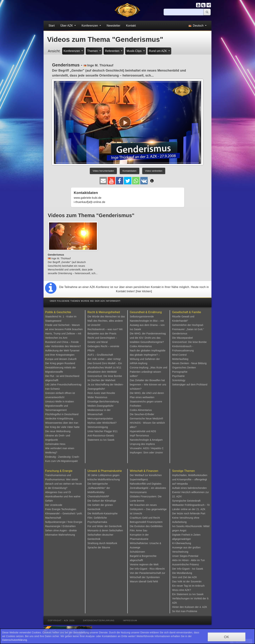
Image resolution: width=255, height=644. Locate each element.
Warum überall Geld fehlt (144, 581)
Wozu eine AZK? (182, 590)
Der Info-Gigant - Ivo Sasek (188, 569)
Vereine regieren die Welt (144, 564)
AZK (195, 577)
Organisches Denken (184, 368)
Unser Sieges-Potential (185, 556)
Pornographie (180, 372)
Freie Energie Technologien (61, 509)
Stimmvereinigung (98, 427)
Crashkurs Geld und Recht (145, 518)
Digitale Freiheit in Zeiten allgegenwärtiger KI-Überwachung (186, 539)
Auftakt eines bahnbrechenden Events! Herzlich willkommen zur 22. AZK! (191, 492)
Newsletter (114, 26)
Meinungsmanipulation (100, 419)
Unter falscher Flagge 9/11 (103, 431)
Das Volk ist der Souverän (187, 581)
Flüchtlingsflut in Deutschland (62, 414)
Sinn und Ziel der (182, 577)
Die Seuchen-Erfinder (142, 414)
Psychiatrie (178, 376)
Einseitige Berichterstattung (103, 402)
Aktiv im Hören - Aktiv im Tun (189, 560)
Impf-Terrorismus (139, 436)
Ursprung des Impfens (142, 444)
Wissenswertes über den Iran (62, 423)
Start (52, 26)
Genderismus (180, 334)
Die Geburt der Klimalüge (102, 501)
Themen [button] (93, 51)
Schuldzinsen (137, 552)
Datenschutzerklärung (99, 620)
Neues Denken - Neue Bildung (189, 363)
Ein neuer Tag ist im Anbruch (188, 586)
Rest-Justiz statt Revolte (101, 393)
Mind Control (179, 355)
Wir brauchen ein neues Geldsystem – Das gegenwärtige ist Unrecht (148, 509)
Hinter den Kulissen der (186, 607)
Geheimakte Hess (55, 444)
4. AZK (203, 607)
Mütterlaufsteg (180, 359)
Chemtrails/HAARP (98, 496)
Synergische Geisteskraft (186, 501)
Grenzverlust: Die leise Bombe (105, 376)
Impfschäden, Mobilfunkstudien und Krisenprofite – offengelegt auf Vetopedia (190, 479)
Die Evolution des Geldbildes (146, 526)
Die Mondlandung (182, 573)
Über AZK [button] (67, 26)
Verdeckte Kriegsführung (59, 419)
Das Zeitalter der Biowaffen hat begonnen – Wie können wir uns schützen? (148, 385)
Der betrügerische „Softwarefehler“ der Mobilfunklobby (99, 488)
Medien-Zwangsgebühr (100, 406)
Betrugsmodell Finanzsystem (146, 522)
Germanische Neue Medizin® (146, 419)
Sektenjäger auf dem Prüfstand (190, 385)
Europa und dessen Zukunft (61, 359)
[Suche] (184, 12)
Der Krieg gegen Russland (60, 363)
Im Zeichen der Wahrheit (101, 380)
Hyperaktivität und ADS (143, 431)
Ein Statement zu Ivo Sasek (188, 594)
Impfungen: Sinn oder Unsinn (146, 453)
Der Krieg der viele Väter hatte (62, 427)
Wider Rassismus (97, 397)
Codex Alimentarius (141, 346)
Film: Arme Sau (139, 530)
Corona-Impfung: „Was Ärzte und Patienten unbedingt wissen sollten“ (148, 372)
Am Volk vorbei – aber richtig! (104, 359)
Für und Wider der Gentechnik (105, 526)
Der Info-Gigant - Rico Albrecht (147, 569)
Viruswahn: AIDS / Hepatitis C (147, 448)
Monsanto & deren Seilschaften (105, 530)
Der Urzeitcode (54, 505)
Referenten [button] (113, 51)
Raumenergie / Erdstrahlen (60, 526)
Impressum (130, 620)
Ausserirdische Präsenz (185, 564)
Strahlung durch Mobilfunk (102, 543)
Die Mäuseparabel (182, 338)
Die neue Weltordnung (58, 431)
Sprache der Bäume (99, 547)
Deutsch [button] (196, 26)
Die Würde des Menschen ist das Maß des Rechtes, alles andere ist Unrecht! (106, 321)
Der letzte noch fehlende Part (189, 513)
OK (227, 637)
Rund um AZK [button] (158, 51)
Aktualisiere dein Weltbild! (102, 372)
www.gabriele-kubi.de (88, 198)
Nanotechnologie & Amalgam (146, 440)
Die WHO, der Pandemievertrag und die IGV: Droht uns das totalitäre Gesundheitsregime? (148, 338)
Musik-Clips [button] (135, 51)
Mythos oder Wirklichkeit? (102, 423)
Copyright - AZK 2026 (61, 620)
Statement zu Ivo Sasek (101, 440)
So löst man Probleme (185, 611)
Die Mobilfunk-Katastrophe (103, 513)
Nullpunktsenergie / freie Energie (64, 522)
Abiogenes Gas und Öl (58, 492)
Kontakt (131, 26)
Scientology (179, 380)
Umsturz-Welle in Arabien (60, 402)
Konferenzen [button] (90, 26)
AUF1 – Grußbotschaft (100, 355)
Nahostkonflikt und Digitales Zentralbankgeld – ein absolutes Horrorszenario (148, 488)
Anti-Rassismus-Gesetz (101, 436)
